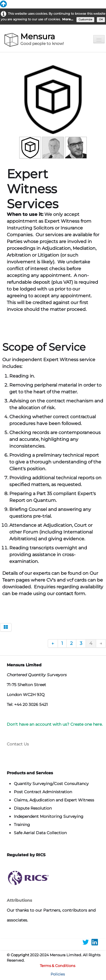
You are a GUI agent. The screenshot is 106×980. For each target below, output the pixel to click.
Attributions (19, 900)
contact (65, 594)
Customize (85, 19)
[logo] (35, 40)
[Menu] (99, 39)
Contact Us (18, 744)
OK (101, 19)
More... (68, 19)
